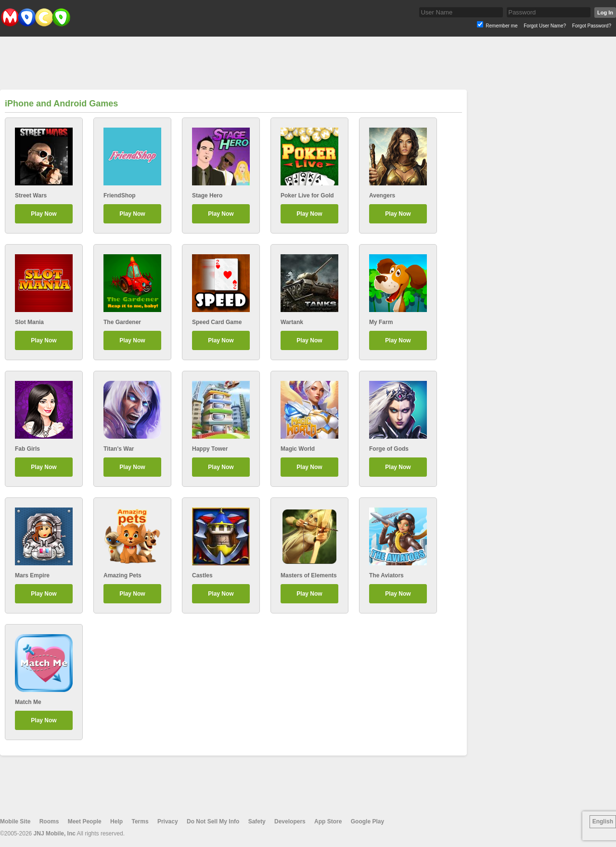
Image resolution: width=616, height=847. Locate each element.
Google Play (367, 821)
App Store (328, 821)
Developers (290, 821)
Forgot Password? (592, 26)
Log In (605, 13)
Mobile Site (15, 821)
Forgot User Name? (545, 26)
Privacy (168, 821)
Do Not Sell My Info (213, 821)
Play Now (44, 214)
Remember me (501, 26)
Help (116, 821)
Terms (140, 821)
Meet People (85, 821)
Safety (257, 821)
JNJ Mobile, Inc (55, 834)
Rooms (49, 821)
